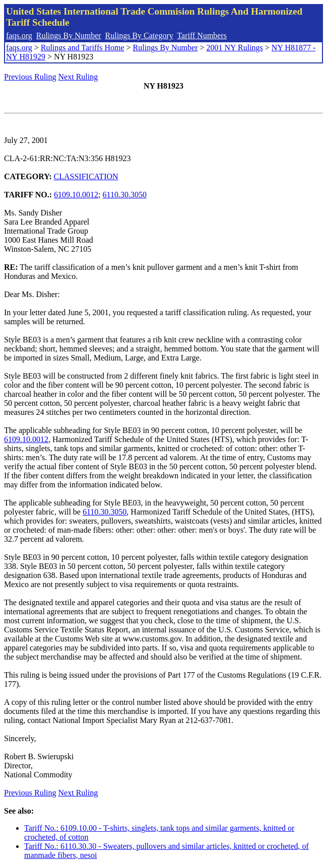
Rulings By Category (139, 35)
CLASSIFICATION (86, 176)
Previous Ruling (30, 77)
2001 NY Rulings (235, 48)
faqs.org (19, 35)
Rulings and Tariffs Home (83, 48)
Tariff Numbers (202, 35)
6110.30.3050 (125, 195)
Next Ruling (78, 77)
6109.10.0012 (76, 195)
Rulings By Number (69, 35)
